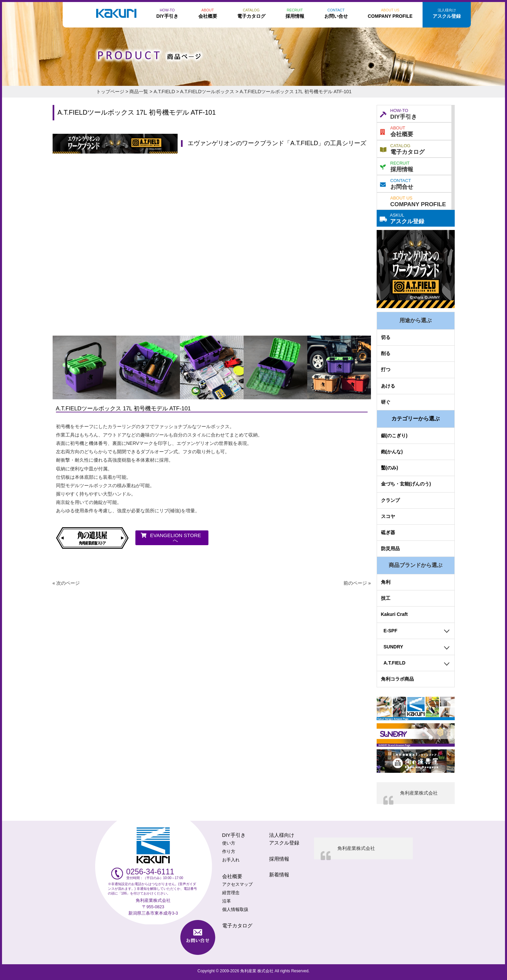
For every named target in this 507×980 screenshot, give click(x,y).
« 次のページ (66, 583)
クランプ (390, 500)
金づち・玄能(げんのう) (406, 484)
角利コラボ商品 (397, 679)
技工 (386, 598)
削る (386, 353)
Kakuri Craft (394, 614)
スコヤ (388, 516)
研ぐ (386, 402)
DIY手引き (399, 113)
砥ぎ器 (388, 532)
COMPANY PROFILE (418, 201)
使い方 (229, 843)
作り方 (229, 852)
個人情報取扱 (235, 910)
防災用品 (390, 549)
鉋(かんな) (392, 452)
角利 (386, 582)
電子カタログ (402, 149)
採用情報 (397, 166)
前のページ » (357, 583)
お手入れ (231, 860)
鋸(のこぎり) (394, 436)
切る (386, 337)
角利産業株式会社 (419, 793)
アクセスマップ (237, 884)
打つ (386, 369)
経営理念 (231, 893)
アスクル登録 (402, 218)
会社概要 (397, 131)
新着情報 (279, 875)
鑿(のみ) (390, 468)
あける (388, 386)
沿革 (227, 901)
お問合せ (397, 183)
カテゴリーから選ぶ (416, 419)
